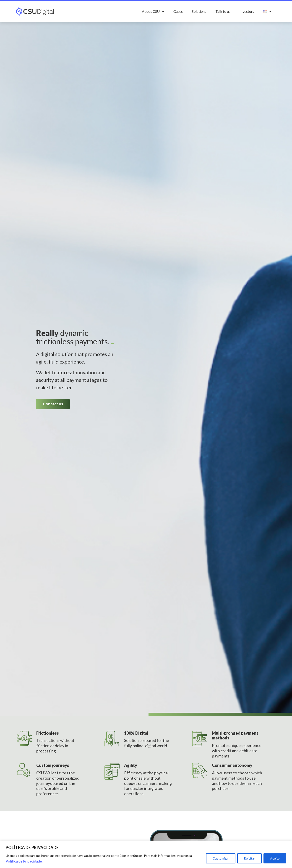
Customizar (221, 858)
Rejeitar (249, 858)
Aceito (275, 858)
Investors (247, 11)
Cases (178, 11)
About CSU (153, 11)
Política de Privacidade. (24, 861)
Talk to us (223, 11)
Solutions (199, 11)
